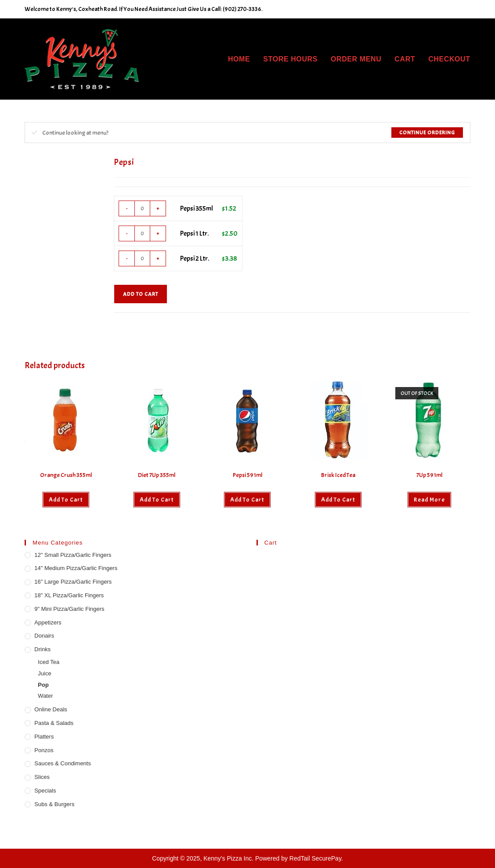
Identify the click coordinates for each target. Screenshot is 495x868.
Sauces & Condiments (63, 763)
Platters (44, 737)
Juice (44, 673)
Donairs (44, 636)
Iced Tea (49, 662)
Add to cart (141, 294)
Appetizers (48, 622)
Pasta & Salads (54, 723)
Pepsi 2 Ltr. (195, 258)
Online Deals (51, 709)
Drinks (42, 649)
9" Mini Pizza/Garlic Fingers (69, 609)
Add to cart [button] (66, 500)
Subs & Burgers (54, 804)
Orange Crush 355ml (66, 475)
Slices (42, 777)
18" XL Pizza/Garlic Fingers (69, 595)
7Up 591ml (429, 475)
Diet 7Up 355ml (157, 475)
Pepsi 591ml (247, 475)
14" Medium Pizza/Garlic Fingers (76, 568)
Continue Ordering (427, 133)
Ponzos (44, 750)
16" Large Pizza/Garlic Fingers (73, 582)
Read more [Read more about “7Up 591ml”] (429, 500)
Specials (45, 791)
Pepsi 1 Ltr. (194, 233)
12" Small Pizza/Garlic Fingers (73, 555)
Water (45, 696)
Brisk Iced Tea (338, 475)
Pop (43, 685)
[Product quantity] (142, 208)
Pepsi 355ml (197, 208)
